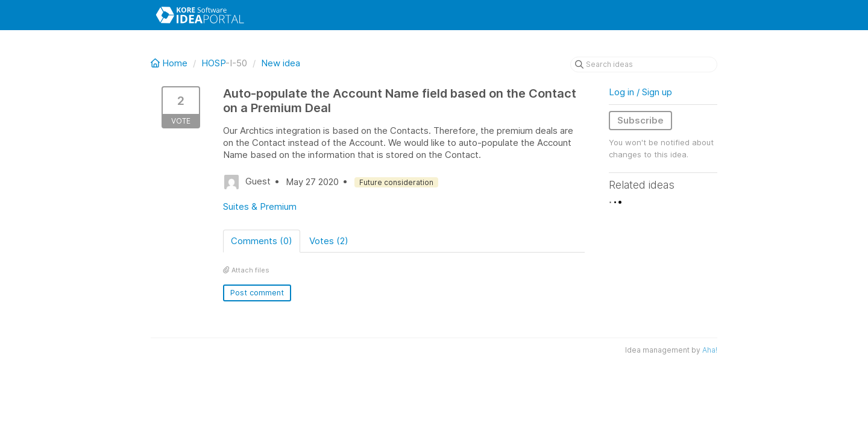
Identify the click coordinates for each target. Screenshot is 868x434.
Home (170, 63)
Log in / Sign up (640, 92)
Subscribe (640, 120)
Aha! (710, 350)
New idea (281, 63)
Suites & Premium (260, 206)
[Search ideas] (644, 64)
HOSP (213, 63)
